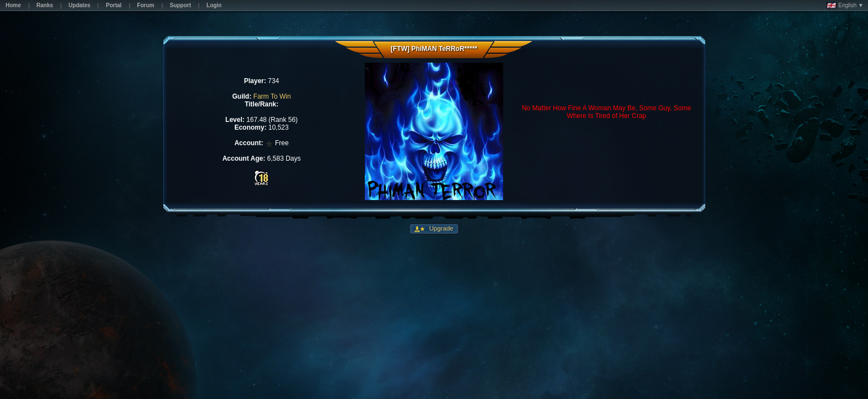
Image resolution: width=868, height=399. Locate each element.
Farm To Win (272, 96)
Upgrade (440, 228)
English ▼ (845, 6)
